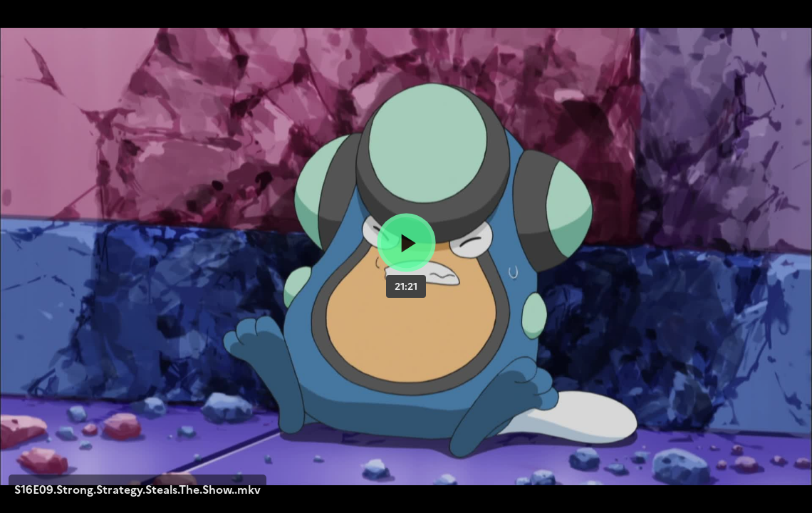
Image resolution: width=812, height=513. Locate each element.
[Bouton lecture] (406, 243)
